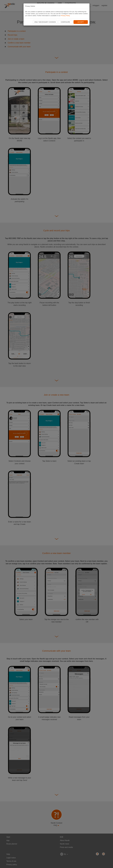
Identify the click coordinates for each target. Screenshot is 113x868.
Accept (81, 22)
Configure (65, 22)
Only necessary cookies (45, 22)
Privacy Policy (65, 16)
